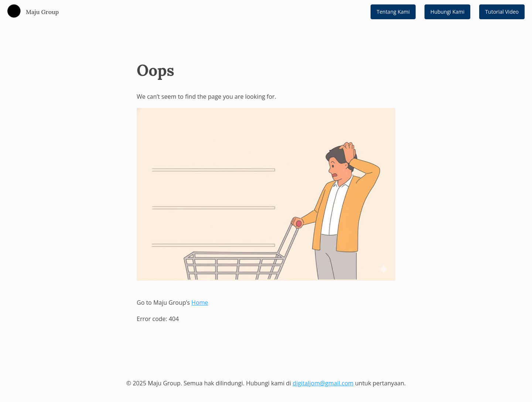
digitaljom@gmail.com (323, 383)
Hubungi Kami (447, 12)
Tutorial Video (502, 12)
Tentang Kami (393, 12)
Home (200, 303)
